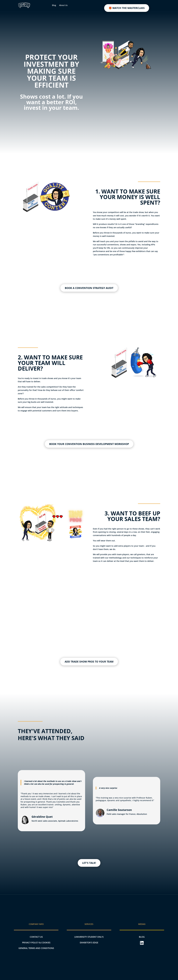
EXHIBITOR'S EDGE (89, 943)
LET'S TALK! (89, 863)
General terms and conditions (36, 948)
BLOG (142, 937)
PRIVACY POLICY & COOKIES (36, 943)
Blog (54, 5)
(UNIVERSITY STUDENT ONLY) (89, 937)
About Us (63, 5)
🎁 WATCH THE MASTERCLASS (127, 8)
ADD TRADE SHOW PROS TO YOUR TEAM (89, 662)
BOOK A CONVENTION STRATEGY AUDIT (89, 288)
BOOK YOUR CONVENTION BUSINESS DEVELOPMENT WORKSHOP (89, 444)
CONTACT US (36, 937)
